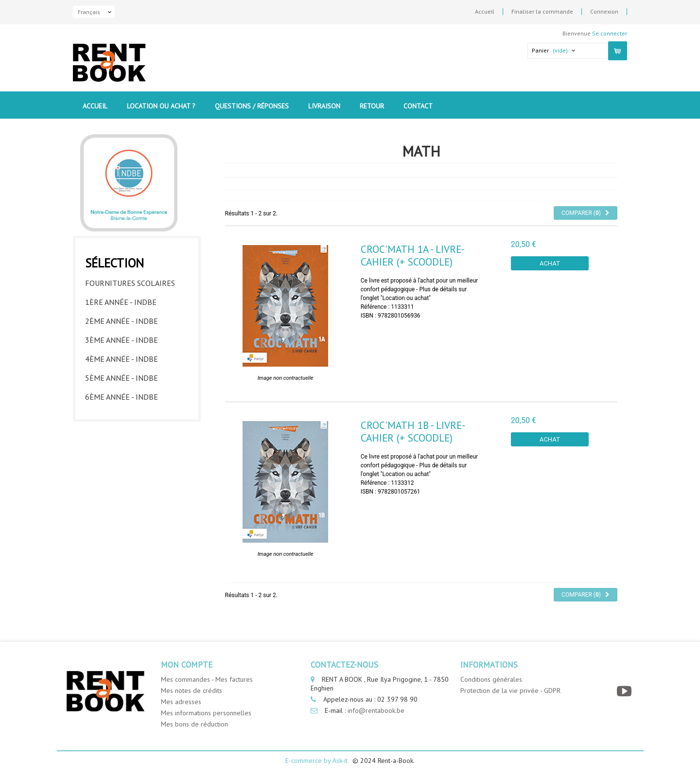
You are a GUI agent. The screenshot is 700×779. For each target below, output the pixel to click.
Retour (372, 106)
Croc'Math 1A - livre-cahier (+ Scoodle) (413, 255)
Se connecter (610, 33)
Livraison (324, 106)
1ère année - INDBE (121, 302)
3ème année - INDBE (122, 340)
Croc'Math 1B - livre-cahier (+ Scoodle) (413, 431)
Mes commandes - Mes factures (207, 679)
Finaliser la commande (542, 12)
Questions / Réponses (252, 106)
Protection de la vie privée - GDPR (510, 690)
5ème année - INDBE (122, 378)
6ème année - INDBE (122, 397)
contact (418, 106)
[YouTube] (625, 691)
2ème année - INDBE (122, 321)
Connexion (604, 12)
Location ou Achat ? (161, 106)
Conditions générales (491, 679)
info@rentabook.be (376, 710)
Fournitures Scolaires (130, 283)
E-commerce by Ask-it (316, 761)
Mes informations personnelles (206, 713)
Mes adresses (181, 702)
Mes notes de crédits (192, 690)
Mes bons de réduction (194, 724)
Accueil (485, 12)
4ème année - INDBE (122, 359)
